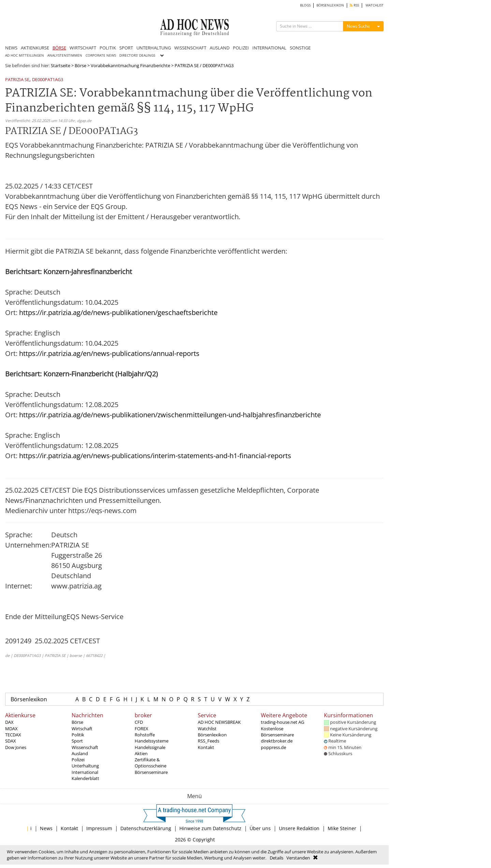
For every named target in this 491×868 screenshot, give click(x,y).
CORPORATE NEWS (101, 55)
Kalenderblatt (85, 778)
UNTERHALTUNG (154, 48)
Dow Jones (16, 747)
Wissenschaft (85, 747)
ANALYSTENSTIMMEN (65, 55)
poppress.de (273, 747)
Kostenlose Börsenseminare (277, 732)
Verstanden (298, 858)
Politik (78, 735)
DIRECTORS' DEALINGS (137, 55)
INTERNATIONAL (269, 48)
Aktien (141, 753)
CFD (139, 722)
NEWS (11, 48)
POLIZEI (241, 48)
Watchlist (207, 729)
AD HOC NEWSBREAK (219, 722)
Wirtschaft (82, 729)
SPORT (126, 48)
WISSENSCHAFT (190, 48)
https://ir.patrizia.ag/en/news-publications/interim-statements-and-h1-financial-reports (155, 456)
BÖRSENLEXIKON (330, 5)
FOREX (142, 729)
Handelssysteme (152, 741)
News (46, 828)
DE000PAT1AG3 (48, 80)
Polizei (78, 760)
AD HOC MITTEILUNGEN (25, 55)
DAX (9, 722)
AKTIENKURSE (35, 48)
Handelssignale (150, 747)
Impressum (99, 828)
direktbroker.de (277, 741)
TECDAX (13, 735)
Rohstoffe (145, 735)
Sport (77, 741)
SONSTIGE (300, 48)
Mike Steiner (342, 828)
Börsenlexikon (29, 699)
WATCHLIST (375, 5)
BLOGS (305, 5)
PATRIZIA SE (17, 80)
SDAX (11, 741)
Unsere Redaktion (299, 828)
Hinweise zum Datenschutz (210, 828)
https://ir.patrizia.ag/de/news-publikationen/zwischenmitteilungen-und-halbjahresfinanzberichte (170, 415)
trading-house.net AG (282, 722)
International (85, 772)
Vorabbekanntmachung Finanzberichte (130, 65)
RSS (354, 5)
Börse (80, 65)
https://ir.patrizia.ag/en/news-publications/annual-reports (109, 353)
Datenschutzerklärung (146, 828)
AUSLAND (220, 48)
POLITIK (108, 48)
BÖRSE (59, 48)
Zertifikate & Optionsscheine (151, 763)
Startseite (61, 65)
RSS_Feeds (209, 741)
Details (277, 858)
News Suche (358, 26)
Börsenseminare (151, 772)
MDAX (11, 729)
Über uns (260, 828)
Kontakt (206, 747)
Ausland (80, 753)
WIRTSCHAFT (83, 48)
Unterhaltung (85, 766)
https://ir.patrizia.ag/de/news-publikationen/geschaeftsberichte (118, 312)
